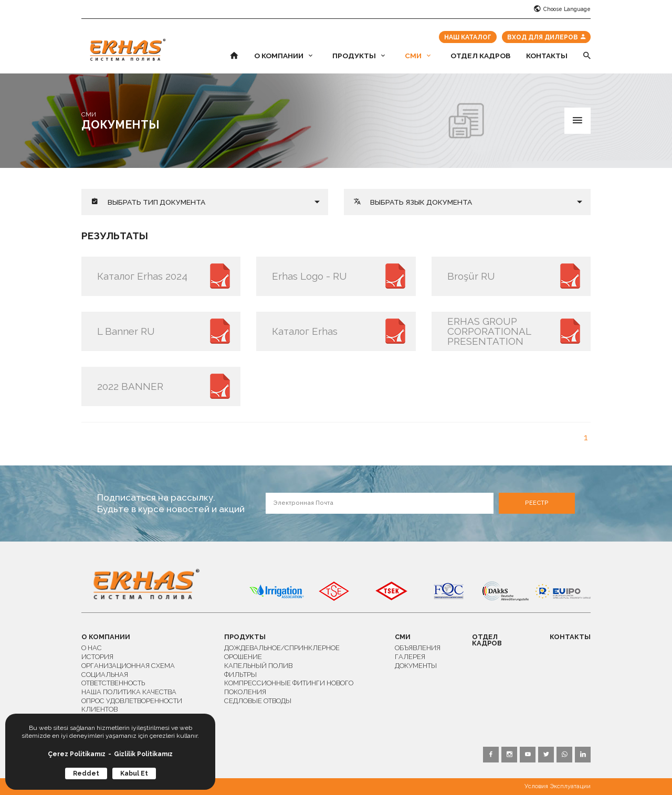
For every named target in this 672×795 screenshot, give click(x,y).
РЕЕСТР (537, 503)
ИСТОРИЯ (97, 657)
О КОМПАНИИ (283, 56)
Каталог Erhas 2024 (142, 276)
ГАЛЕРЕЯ (410, 657)
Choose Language (562, 9)
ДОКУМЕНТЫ (416, 666)
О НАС (92, 648)
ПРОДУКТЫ (359, 56)
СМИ (418, 56)
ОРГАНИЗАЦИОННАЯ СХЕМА (128, 666)
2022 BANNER (130, 386)
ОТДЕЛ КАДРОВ (480, 56)
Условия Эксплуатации (558, 786)
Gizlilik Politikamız (143, 754)
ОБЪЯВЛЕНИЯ (418, 648)
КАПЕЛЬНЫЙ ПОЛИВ (258, 666)
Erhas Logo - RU (309, 276)
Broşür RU (471, 276)
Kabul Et (134, 773)
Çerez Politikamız (77, 754)
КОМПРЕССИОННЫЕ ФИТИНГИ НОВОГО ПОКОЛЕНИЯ (289, 687)
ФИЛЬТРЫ (240, 675)
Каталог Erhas (305, 331)
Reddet (86, 773)
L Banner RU (126, 331)
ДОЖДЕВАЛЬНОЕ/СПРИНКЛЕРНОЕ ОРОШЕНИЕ (282, 652)
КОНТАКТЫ (547, 56)
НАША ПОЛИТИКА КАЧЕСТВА (129, 692)
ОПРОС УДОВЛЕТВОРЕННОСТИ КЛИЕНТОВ (132, 705)
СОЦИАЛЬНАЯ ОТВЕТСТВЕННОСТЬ (113, 679)
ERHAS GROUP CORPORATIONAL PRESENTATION (489, 331)
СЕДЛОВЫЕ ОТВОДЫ (258, 701)
